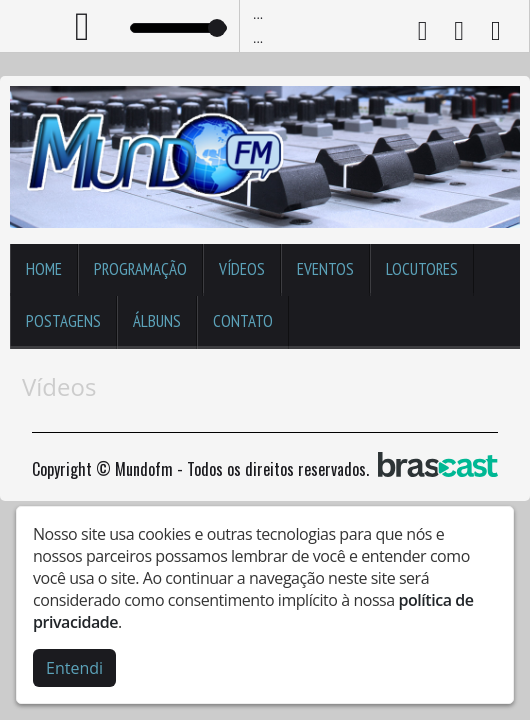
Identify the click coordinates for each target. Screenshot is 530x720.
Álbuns (157, 321)
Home (44, 269)
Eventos (325, 269)
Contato (243, 321)
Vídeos (242, 269)
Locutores (422, 269)
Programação (140, 269)
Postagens (63, 321)
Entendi (74, 668)
